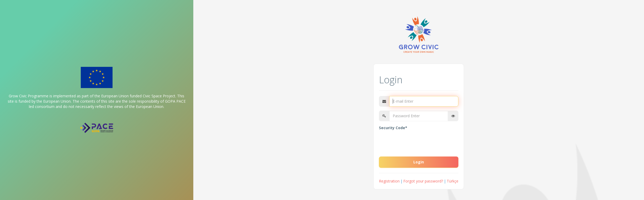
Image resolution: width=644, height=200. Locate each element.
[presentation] (419, 142)
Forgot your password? (423, 181)
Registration (389, 181)
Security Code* (393, 128)
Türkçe (453, 181)
